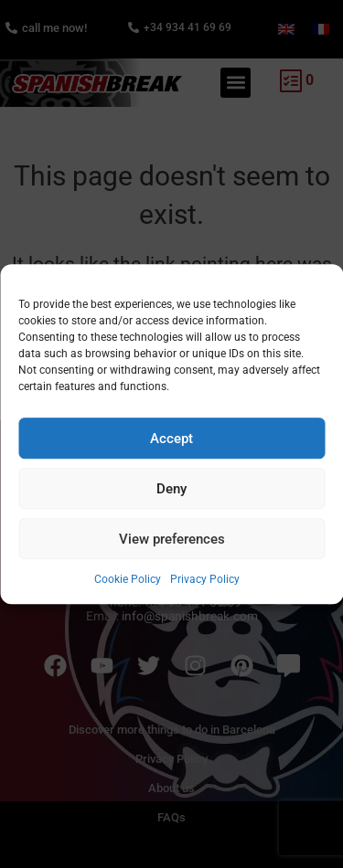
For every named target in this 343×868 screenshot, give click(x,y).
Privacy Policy (205, 579)
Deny (171, 489)
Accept (171, 439)
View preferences (172, 539)
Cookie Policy (128, 579)
